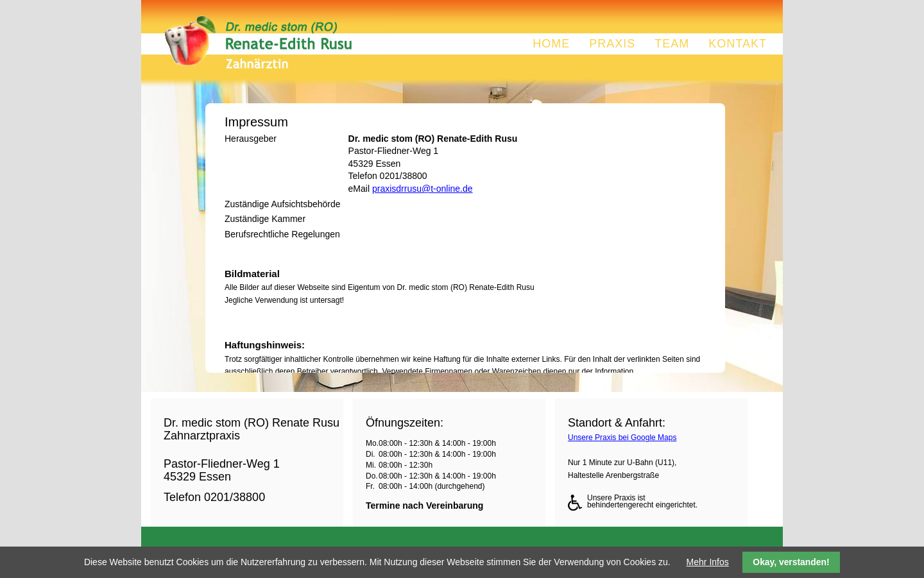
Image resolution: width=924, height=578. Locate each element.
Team (672, 44)
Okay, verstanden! (791, 562)
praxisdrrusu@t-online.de (423, 189)
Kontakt (738, 44)
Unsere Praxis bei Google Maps (622, 438)
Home (551, 44)
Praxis (612, 44)
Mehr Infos (708, 562)
